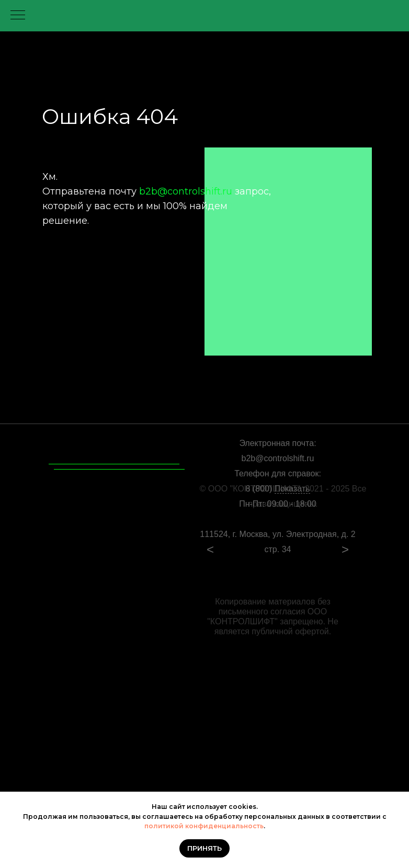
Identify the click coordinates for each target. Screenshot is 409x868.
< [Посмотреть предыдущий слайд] (210, 549)
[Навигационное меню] (18, 16)
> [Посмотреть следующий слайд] (345, 549)
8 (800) (277, 489)
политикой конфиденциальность (204, 826)
